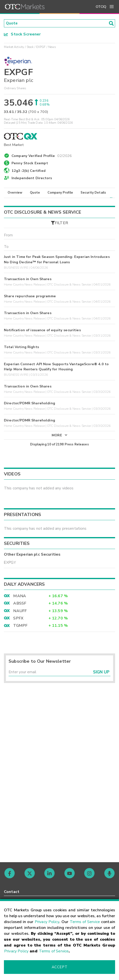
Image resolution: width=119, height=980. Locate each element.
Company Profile (60, 193)
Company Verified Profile (42, 155)
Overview (15, 193)
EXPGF (41, 47)
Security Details (93, 193)
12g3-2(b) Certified (29, 171)
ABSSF (20, 605)
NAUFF (20, 612)
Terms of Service (85, 922)
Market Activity (14, 47)
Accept (59, 967)
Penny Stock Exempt (30, 164)
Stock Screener (22, 34)
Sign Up (101, 674)
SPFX (18, 620)
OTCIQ (101, 7)
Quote (35, 193)
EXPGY (10, 564)
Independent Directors (32, 178)
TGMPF (20, 627)
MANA (20, 597)
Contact (12, 892)
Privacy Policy (47, 922)
